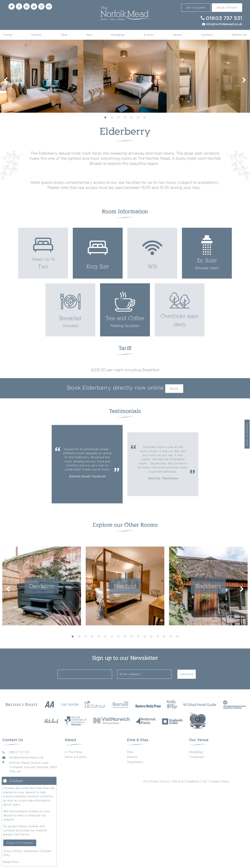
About (177, 35)
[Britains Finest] (22, 704)
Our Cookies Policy (216, 781)
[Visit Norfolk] (70, 704)
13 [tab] (151, 636)
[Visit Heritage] (120, 704)
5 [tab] (132, 117)
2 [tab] (112, 117)
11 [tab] (138, 636)
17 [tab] (177, 636)
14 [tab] (158, 636)
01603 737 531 (224, 18)
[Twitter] (12, 6)
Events (149, 35)
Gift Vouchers (196, 8)
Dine (64, 35)
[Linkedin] (26, 6)
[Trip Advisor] (49, 6)
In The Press (73, 752)
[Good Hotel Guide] (200, 704)
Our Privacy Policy (156, 781)
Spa (89, 35)
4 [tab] (125, 117)
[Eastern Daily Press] (148, 704)
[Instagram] (41, 6)
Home (8, 35)
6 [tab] (138, 117)
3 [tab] (118, 117)
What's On (239, 35)
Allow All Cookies (20, 843)
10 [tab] (132, 636)
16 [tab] (171, 636)
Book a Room (227, 8)
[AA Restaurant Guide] (49, 704)
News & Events (76, 757)
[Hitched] (51, 721)
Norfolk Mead (125, 14)
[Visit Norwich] (111, 721)
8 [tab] (118, 636)
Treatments (135, 762)
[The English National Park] (234, 704)
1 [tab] (105, 117)
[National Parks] (146, 721)
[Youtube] (34, 6)
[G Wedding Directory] (198, 721)
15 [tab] (164, 636)
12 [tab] (145, 636)
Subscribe (187, 674)
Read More (11, 862)
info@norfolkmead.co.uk (224, 24)
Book (174, 389)
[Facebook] (19, 6)
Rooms (36, 35)
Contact (207, 35)
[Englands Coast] (172, 721)
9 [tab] (125, 636)
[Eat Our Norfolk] (95, 704)
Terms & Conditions (186, 781)
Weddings (118, 35)
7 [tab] (145, 117)
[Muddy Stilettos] (172, 704)
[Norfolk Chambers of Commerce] (76, 721)
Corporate (197, 757)
